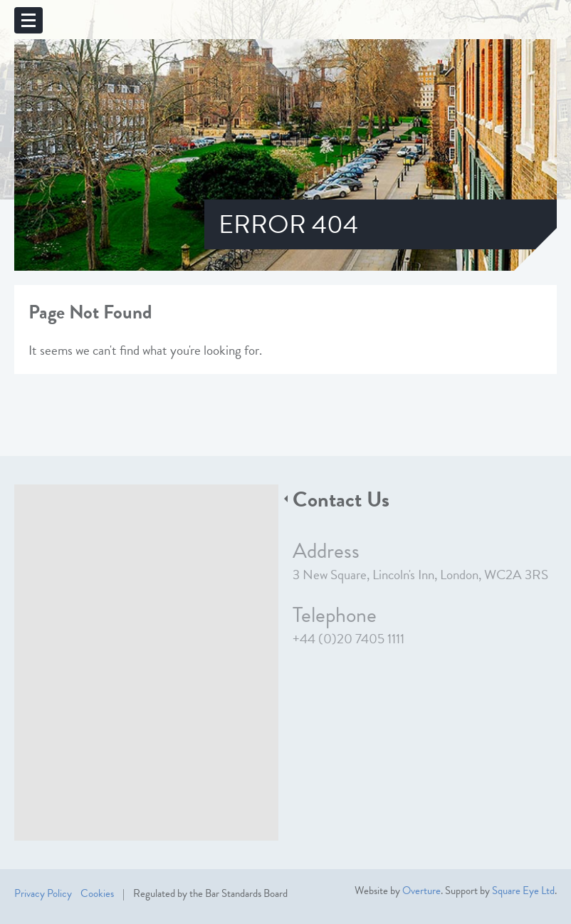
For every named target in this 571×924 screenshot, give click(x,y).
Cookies (97, 893)
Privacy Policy (43, 893)
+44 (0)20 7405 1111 (349, 639)
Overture (421, 891)
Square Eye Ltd (523, 891)
